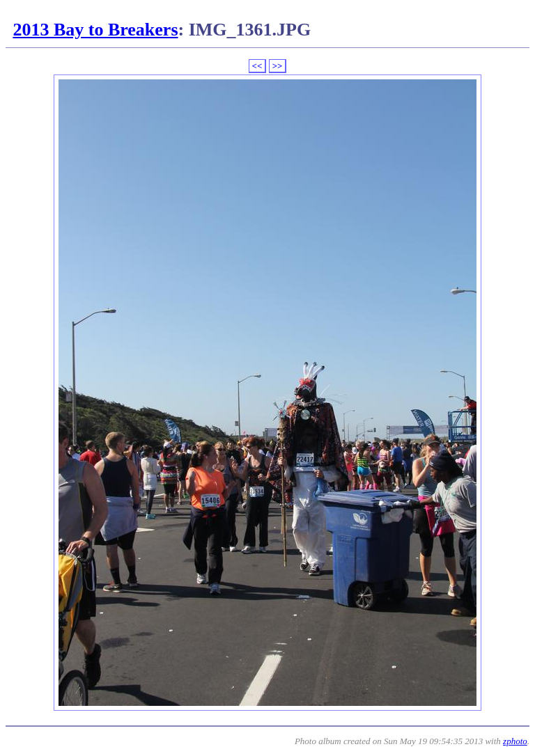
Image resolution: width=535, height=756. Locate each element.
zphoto (515, 741)
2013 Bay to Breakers (95, 30)
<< (257, 66)
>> (278, 66)
